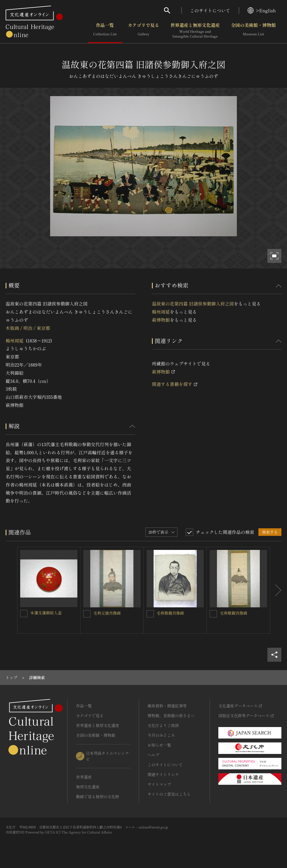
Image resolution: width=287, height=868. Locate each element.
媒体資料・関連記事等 (167, 706)
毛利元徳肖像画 (107, 613)
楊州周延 (15, 341)
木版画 (12, 328)
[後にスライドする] (276, 590)
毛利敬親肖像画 (170, 613)
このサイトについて (210, 10)
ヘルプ (153, 755)
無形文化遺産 (88, 787)
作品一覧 (105, 31)
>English (262, 10)
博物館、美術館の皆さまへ (171, 716)
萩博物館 (161, 320)
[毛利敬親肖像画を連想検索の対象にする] (150, 614)
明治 (28, 328)
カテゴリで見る (143, 31)
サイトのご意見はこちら (169, 794)
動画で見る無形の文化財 (98, 797)
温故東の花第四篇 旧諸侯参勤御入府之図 (193, 304)
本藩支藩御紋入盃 (46, 613)
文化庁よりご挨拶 (163, 725)
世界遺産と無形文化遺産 (195, 31)
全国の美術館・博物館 (253, 31)
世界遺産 (84, 777)
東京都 (43, 328)
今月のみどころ (161, 735)
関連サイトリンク (163, 774)
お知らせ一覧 (159, 745)
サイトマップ (159, 784)
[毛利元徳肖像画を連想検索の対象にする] (87, 614)
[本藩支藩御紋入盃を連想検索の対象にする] (24, 614)
